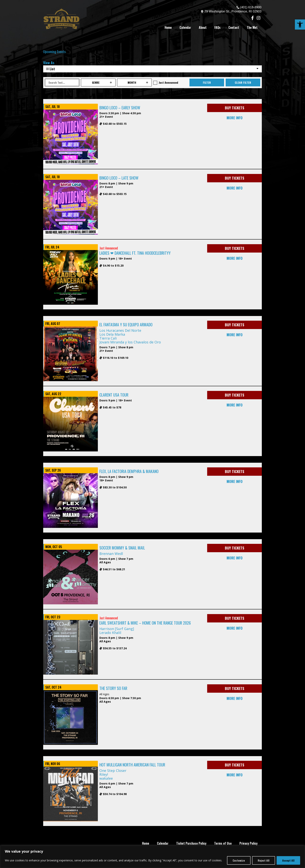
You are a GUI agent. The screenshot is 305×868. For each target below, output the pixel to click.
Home (168, 27)
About (203, 27)
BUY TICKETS (234, 108)
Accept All (288, 860)
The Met (252, 27)
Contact (234, 27)
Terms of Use (223, 843)
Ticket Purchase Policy (191, 843)
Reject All (264, 860)
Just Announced (168, 82)
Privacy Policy (248, 843)
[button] (300, 25)
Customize (239, 860)
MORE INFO (235, 118)
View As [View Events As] (49, 63)
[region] (152, 857)
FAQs (217, 27)
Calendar (185, 27)
